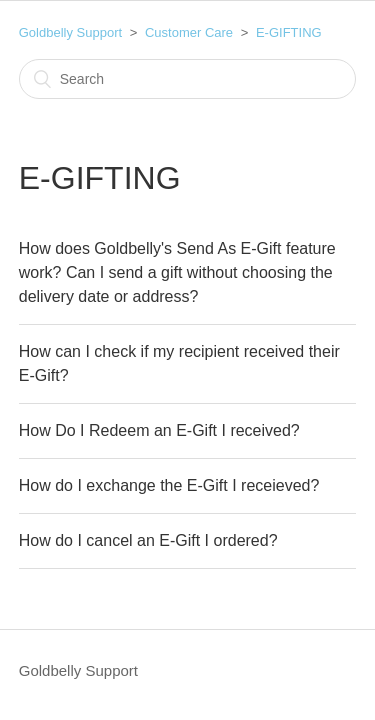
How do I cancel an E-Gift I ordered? (148, 540)
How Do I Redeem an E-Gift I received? (159, 430)
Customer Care (189, 32)
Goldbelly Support (70, 32)
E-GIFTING (289, 32)
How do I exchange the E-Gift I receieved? (169, 485)
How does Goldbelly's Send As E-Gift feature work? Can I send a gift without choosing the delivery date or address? (177, 272)
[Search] (188, 79)
